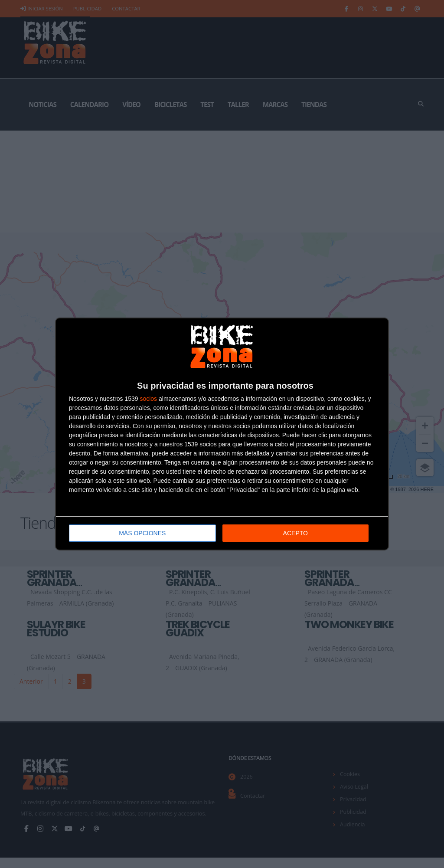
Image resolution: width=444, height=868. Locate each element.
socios (148, 399)
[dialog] (222, 434)
